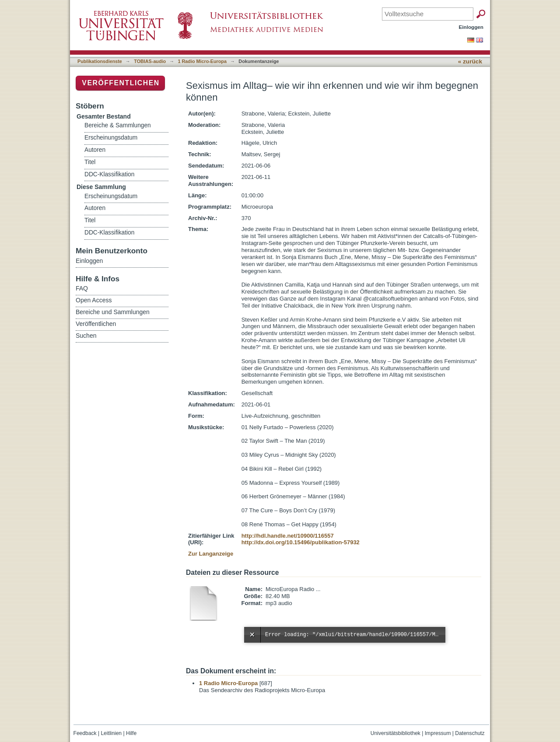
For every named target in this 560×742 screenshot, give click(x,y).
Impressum (438, 733)
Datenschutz (470, 733)
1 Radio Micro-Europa (202, 61)
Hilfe (131, 733)
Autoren (95, 150)
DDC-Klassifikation (109, 174)
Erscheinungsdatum (111, 138)
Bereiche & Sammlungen (118, 125)
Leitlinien (111, 733)
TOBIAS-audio (150, 61)
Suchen (86, 336)
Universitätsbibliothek (395, 733)
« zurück (470, 61)
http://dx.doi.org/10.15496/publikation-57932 (301, 542)
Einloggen (471, 27)
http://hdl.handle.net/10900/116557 (288, 536)
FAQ (82, 288)
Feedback (85, 733)
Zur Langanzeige (211, 554)
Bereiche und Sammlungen (113, 312)
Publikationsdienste (100, 61)
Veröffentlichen (121, 83)
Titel (90, 162)
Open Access (94, 300)
